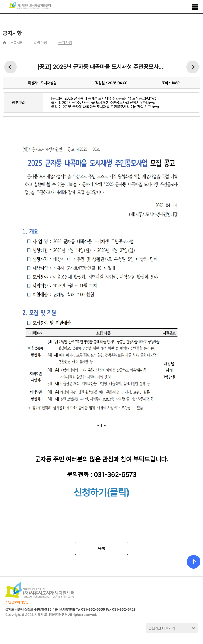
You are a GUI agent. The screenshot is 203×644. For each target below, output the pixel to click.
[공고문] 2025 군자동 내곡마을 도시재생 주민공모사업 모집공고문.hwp (104, 98)
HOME (16, 43)
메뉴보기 (195, 7)
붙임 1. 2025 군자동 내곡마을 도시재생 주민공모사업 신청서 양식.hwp (103, 103)
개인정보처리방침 (17, 602)
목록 (101, 548)
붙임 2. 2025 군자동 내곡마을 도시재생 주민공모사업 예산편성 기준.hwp (105, 107)
